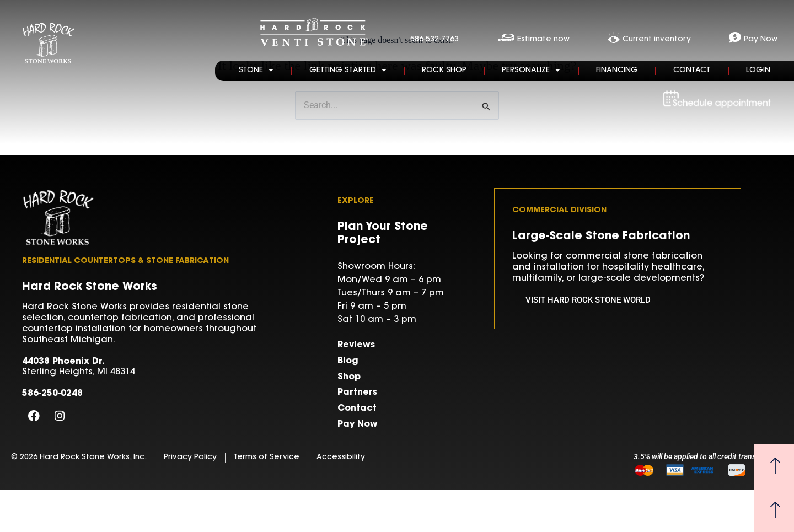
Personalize (531, 70)
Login (758, 71)
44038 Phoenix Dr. (63, 362)
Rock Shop (444, 71)
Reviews (356, 345)
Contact (692, 71)
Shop (349, 377)
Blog (348, 361)
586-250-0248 (52, 394)
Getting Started (348, 70)
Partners (357, 393)
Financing (617, 71)
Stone (256, 70)
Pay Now (358, 424)
